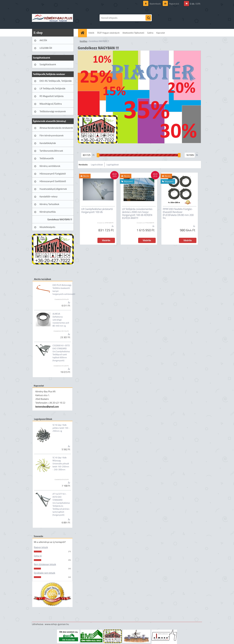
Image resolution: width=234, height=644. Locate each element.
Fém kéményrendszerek (52, 135)
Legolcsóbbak (97, 165)
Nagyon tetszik (41, 547)
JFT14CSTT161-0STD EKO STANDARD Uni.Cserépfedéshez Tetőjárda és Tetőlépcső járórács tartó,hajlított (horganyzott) (61, 504)
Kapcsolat (161, 33)
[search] (148, 18)
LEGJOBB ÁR (46, 48)
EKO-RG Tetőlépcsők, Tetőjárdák (56, 81)
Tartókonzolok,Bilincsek (51, 151)
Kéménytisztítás (48, 212)
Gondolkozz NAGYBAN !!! (60, 219)
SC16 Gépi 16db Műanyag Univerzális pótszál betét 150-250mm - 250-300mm (61, 464)
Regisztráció (173, 4)
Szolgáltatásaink (48, 64)
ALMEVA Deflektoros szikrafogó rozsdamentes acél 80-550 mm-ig (61, 320)
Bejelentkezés (154, 4)
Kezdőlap (83, 41)
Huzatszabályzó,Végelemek (53, 189)
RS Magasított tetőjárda (51, 96)
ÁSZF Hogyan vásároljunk (108, 33)
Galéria (150, 33)
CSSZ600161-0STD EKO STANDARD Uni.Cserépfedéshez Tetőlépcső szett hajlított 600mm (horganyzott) (61, 353)
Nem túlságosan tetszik (45, 564)
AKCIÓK (43, 40)
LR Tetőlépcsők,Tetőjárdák (52, 88)
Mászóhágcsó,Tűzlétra (51, 104)
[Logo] (52, 18)
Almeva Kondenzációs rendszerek (56, 128)
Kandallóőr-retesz (49, 196)
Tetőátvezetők (47, 158)
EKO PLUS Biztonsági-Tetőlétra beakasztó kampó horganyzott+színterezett (64, 290)
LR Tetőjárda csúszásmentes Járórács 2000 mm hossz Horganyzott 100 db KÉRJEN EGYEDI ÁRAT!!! (137, 214)
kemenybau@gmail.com (47, 406)
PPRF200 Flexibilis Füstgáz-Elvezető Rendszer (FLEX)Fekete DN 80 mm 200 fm (178, 214)
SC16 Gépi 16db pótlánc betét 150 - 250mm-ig (61, 428)
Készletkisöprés (47, 227)
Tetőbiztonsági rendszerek (53, 111)
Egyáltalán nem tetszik (45, 573)
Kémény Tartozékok (49, 204)
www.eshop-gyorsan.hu (57, 624)
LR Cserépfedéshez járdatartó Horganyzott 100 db (97, 211)
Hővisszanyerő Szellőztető (53, 181)
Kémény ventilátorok (50, 166)
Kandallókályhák (48, 143)
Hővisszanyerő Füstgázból (53, 174)
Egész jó (38, 556)
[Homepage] (83, 33)
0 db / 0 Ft (195, 4)
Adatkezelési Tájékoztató (133, 33)
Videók (91, 33)
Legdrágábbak (113, 165)
